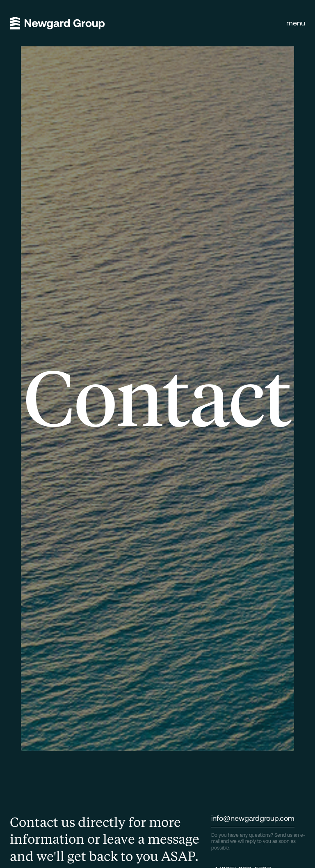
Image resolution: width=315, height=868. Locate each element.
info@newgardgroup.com (253, 818)
